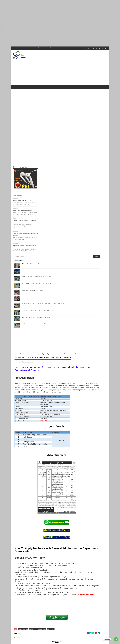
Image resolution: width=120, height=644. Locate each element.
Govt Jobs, (71, 224)
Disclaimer (58, 48)
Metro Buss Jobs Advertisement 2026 (23, 195)
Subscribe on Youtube (95, 256)
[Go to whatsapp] (116, 639)
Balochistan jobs (48, 207)
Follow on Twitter (95, 245)
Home (16, 48)
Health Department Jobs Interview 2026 (59, 177)
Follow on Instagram (95, 252)
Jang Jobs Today (65, 207)
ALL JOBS (66, 48)
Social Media (75, 48)
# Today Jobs (76, 554)
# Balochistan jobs (48, 554)
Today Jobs (74, 207)
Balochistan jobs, (64, 224)
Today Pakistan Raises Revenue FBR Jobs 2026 (61, 171)
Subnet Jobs (26, 613)
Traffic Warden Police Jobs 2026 (57, 124)
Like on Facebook (95, 242)
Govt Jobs (57, 207)
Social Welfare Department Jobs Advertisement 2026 (63, 164)
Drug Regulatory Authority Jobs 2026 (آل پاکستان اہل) (63, 137)
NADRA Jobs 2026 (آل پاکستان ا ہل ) (58, 117)
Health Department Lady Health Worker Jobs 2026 (62, 130)
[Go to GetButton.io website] (116, 642)
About (22, 48)
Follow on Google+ (95, 249)
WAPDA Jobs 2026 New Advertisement (23, 205)
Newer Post (43, 603)
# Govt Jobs (57, 554)
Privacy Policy (36, 48)
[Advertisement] (50, 12)
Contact (28, 48)
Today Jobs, (46, 226)
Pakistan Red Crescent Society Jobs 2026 (59, 151)
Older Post (77, 603)
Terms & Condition (48, 48)
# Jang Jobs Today (66, 554)
